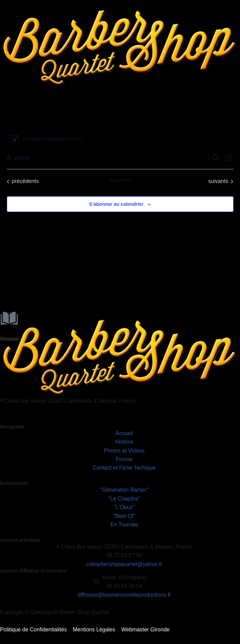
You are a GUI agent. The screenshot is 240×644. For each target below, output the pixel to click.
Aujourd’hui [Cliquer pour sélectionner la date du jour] (120, 180)
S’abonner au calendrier (116, 204)
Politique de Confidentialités (34, 631)
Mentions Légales (95, 631)
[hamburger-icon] (232, 100)
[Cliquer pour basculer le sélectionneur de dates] (21, 158)
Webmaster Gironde (146, 631)
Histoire (9, 339)
